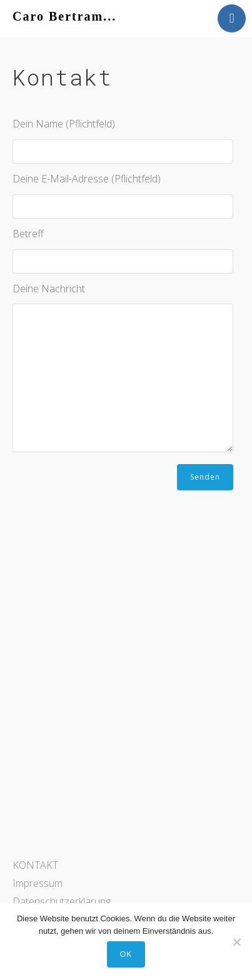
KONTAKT (35, 865)
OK (126, 954)
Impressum (38, 883)
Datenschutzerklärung (62, 901)
